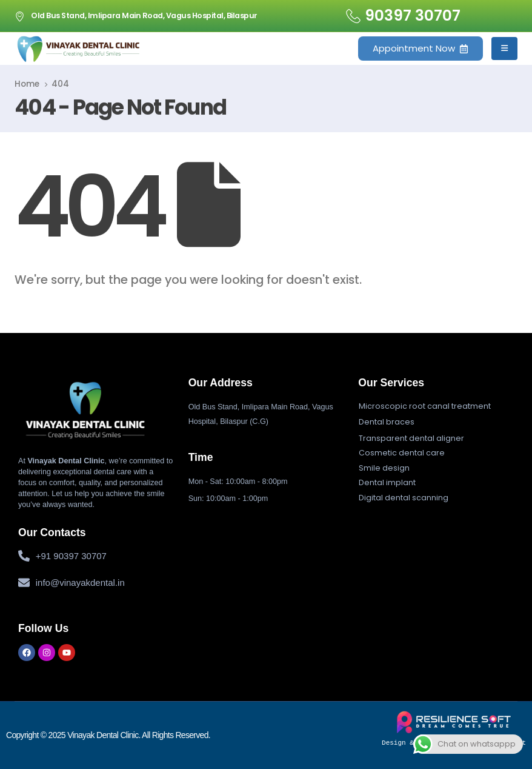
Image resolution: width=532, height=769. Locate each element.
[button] (425, 406)
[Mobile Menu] (504, 49)
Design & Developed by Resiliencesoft (454, 728)
